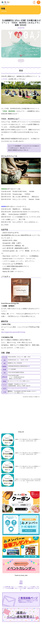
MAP (29, 366)
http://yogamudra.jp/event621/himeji (13, 332)
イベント (21, 61)
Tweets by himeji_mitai (21, 575)
